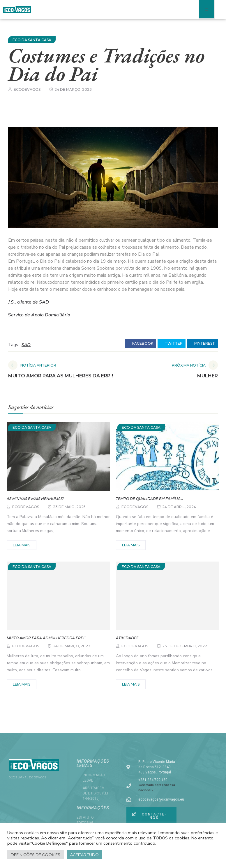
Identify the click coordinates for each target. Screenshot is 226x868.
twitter (172, 344)
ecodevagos (27, 89)
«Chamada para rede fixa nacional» (157, 788)
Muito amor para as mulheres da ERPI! (46, 638)
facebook (141, 344)
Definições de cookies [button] (36, 855)
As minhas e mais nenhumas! (35, 499)
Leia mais (22, 545)
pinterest (202, 344)
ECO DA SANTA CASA (32, 40)
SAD (26, 345)
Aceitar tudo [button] (84, 855)
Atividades (127, 638)
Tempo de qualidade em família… (149, 499)
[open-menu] (207, 9)
